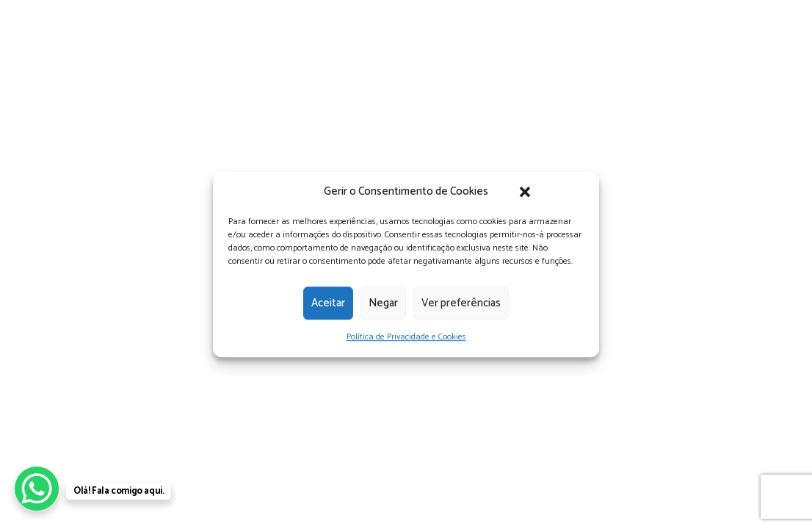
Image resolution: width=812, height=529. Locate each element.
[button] (525, 192)
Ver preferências (461, 303)
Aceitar (328, 303)
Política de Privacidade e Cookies (406, 337)
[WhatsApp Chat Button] (37, 489)
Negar (383, 303)
